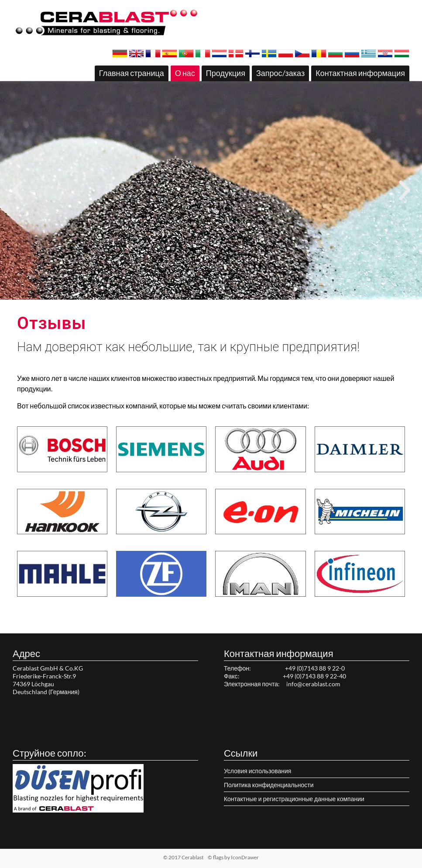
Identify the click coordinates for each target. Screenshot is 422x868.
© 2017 (197, 857)
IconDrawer (245, 857)
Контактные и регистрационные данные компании (294, 799)
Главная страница (132, 73)
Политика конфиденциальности (269, 785)
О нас (185, 73)
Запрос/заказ (280, 73)
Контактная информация (360, 73)
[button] (203, 294)
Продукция (226, 73)
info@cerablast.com (313, 684)
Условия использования (258, 771)
